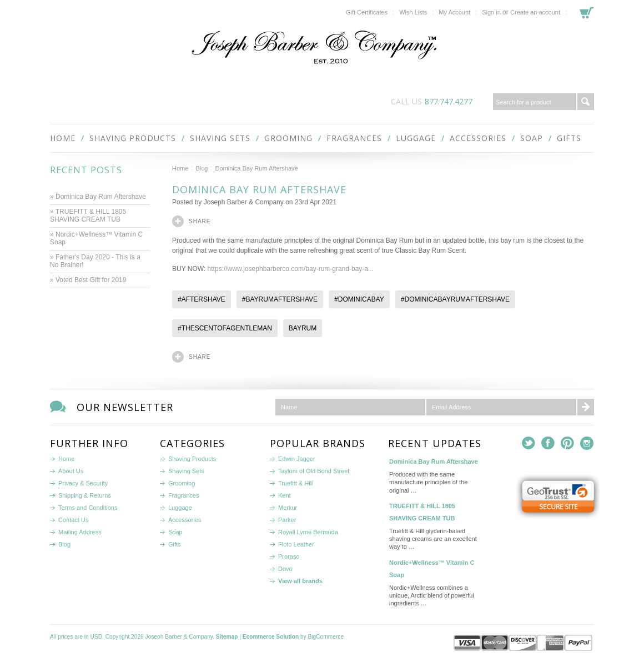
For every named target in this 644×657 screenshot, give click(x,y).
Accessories (478, 138)
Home (180, 168)
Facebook (548, 443)
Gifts (569, 138)
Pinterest (568, 443)
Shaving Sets (220, 138)
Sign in (491, 12)
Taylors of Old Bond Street (314, 471)
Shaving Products (133, 138)
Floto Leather (296, 544)
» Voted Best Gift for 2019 (89, 280)
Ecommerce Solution (271, 637)
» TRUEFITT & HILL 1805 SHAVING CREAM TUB (88, 215)
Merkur (288, 508)
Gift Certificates (367, 12)
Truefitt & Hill (296, 483)
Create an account (535, 12)
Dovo (285, 569)
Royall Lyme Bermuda (308, 532)
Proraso (289, 556)
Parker (287, 520)
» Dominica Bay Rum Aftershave (98, 197)
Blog (202, 168)
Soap (532, 138)
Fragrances (354, 138)
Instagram (587, 443)
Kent (285, 495)
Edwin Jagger (297, 459)
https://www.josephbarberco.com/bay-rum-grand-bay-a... (291, 269)
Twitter (529, 443)
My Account (454, 12)
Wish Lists (413, 12)
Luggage (416, 138)
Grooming (288, 138)
